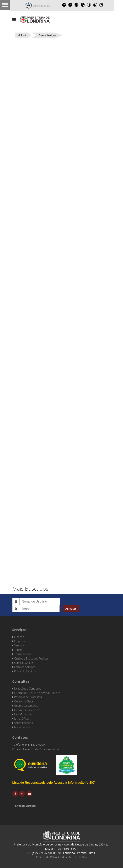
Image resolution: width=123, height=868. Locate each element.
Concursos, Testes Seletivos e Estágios (37, 693)
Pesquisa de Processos (28, 697)
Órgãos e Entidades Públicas (31, 658)
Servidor (19, 645)
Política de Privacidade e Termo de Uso (61, 857)
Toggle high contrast (89, 5)
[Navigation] (14, 20)
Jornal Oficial (22, 719)
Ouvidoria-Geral (24, 701)
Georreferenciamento (27, 710)
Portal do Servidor (25, 671)
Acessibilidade (42, 6)
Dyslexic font (83, 5)
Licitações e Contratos (28, 688)
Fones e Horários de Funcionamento (36, 749)
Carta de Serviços (25, 667)
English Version (25, 806)
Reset (77, 5)
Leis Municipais (23, 714)
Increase (64, 5)
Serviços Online (24, 663)
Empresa (20, 641)
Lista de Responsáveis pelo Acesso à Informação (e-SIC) (54, 783)
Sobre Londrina (24, 723)
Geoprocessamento (26, 706)
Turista (18, 650)
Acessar (71, 609)
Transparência (23, 654)
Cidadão (19, 637)
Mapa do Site (22, 727)
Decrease (70, 5)
